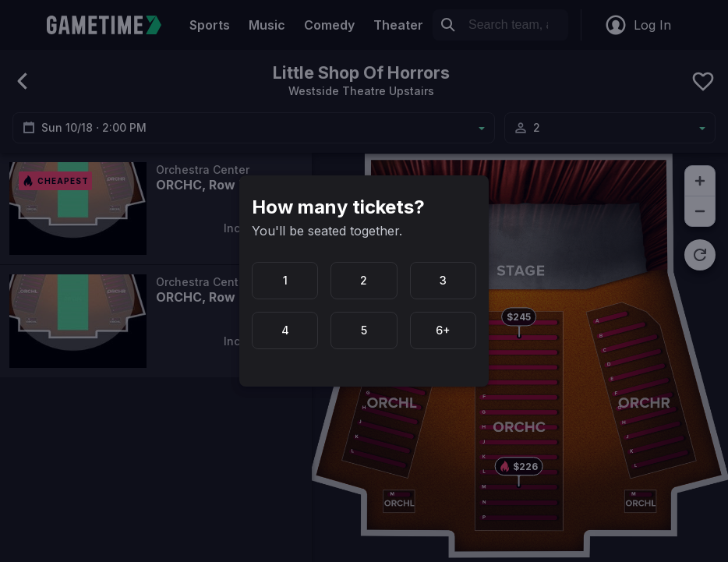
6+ (443, 330)
